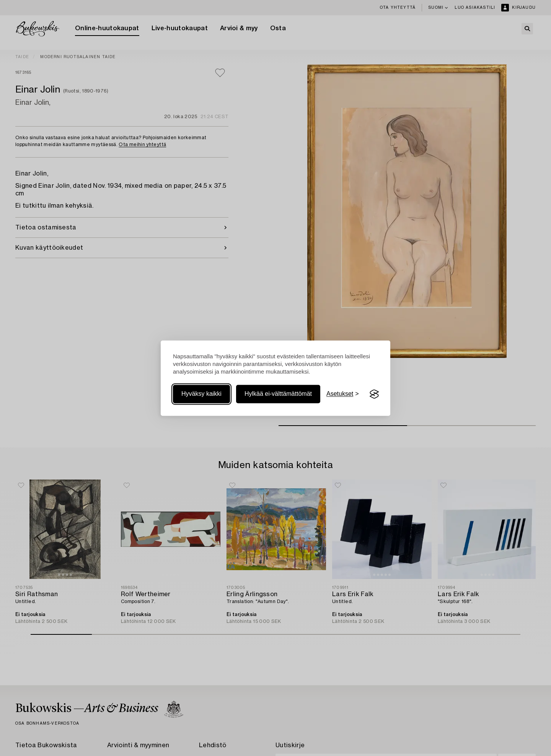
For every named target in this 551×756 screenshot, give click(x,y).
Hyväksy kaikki (201, 394)
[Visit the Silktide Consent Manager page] (374, 394)
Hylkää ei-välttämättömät (278, 394)
